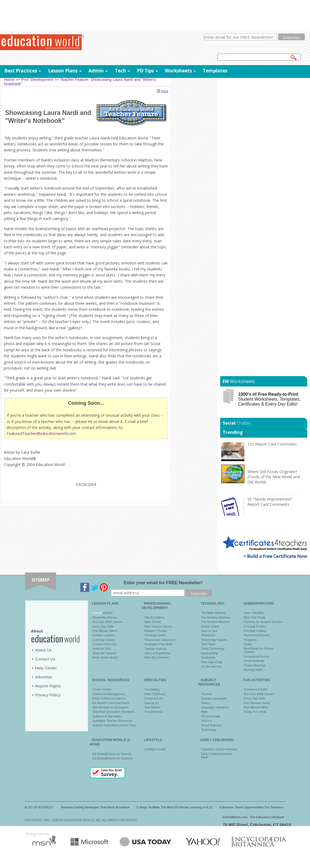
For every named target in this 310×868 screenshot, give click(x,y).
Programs (250, 640)
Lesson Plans (63, 71)
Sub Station (152, 707)
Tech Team (208, 644)
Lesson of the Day (105, 644)
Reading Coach (155, 635)
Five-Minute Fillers (105, 631)
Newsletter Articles (105, 617)
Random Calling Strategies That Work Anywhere (96, 807)
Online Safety (210, 626)
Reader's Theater (156, 631)
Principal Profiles (255, 626)
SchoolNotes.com (235, 817)
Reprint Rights (48, 686)
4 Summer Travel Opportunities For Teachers (251, 807)
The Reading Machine (216, 617)
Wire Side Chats (212, 662)
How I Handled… (255, 613)
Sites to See (209, 631)
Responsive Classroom (160, 640)
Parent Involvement (257, 635)
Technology (209, 730)
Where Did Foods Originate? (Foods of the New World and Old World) (274, 477)
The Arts (207, 694)
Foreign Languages (214, 698)
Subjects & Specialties (107, 716)
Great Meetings (254, 661)
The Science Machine (216, 622)
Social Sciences (212, 725)
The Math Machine (214, 613)
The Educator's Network (267, 817)
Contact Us (45, 659)
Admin (96, 71)
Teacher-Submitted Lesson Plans (114, 725)
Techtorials (208, 657)
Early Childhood (155, 694)
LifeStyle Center (155, 749)
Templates (215, 71)
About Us (44, 650)
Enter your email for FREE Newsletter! (163, 583)
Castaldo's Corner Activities (219, 749)
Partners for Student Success (263, 622)
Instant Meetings (255, 665)
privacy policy (269, 43)
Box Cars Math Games (108, 622)
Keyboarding (210, 653)
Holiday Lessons (104, 635)
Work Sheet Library (105, 657)
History (206, 703)
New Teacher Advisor (159, 626)
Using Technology (213, 648)
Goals (248, 644)
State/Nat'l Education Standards (114, 712)
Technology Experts (214, 640)
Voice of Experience (158, 653)
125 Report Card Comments (272, 444)
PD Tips (145, 71)
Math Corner (153, 622)
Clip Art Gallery (154, 617)
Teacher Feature (155, 649)
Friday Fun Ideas (255, 712)
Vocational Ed (154, 712)
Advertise (44, 677)
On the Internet (211, 666)
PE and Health (211, 716)
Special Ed (152, 703)
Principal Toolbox (255, 631)
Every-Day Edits (103, 626)
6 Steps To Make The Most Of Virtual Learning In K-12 (174, 807)
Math (204, 712)
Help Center (46, 668)
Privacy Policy (48, 695)
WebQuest (208, 635)
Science (206, 721)
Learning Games (104, 640)
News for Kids (102, 648)
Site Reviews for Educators (111, 707)
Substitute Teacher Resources (113, 721)
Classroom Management (109, 694)
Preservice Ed (154, 698)
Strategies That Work (159, 644)
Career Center (102, 689)
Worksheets (178, 71)
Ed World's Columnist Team (111, 703)
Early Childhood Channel (109, 698)
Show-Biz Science (105, 653)
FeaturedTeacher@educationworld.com (41, 433)
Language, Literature (215, 707)
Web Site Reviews (157, 657)
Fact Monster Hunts (257, 703)
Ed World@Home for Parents (112, 754)
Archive (107, 613)
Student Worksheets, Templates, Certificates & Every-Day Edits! (269, 399)
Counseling (152, 689)
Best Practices (21, 71)
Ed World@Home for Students (113, 758)
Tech (120, 71)
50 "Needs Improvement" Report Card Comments (270, 502)
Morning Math (253, 670)
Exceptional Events (257, 656)
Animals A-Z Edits (256, 689)
